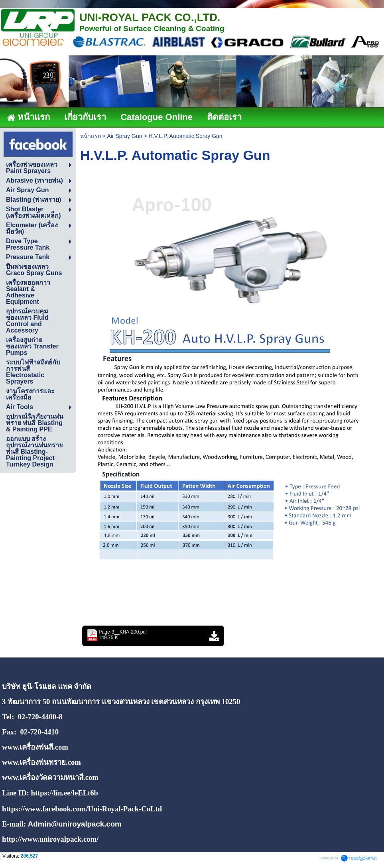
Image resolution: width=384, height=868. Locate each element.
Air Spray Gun (125, 136)
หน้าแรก (91, 136)
